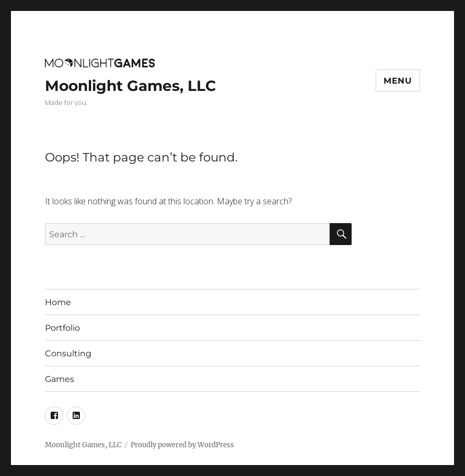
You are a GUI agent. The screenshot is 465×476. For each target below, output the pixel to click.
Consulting (68, 353)
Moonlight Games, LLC (131, 86)
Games (60, 379)
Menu (398, 81)
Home (58, 302)
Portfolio (62, 328)
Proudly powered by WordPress (182, 445)
